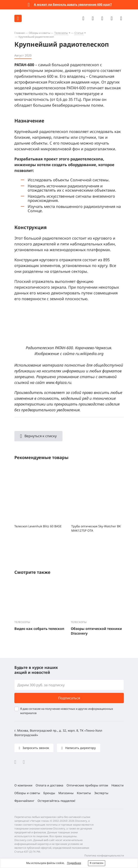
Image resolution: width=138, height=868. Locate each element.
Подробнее (74, 863)
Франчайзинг (24, 801)
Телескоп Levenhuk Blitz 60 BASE (38, 526)
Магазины (66, 793)
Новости (118, 785)
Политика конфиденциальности (104, 855)
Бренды (49, 793)
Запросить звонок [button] (35, 748)
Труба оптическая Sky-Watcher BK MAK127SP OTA (96, 528)
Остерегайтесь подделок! (56, 801)
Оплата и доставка (49, 785)
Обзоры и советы (39, 33)
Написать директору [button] (80, 748)
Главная (20, 33)
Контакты (84, 793)
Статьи (79, 33)
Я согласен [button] (97, 863)
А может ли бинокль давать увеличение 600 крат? (73, 4)
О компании (23, 785)
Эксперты (101, 793)
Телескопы (61, 33)
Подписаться (69, 698)
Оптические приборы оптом (87, 785)
